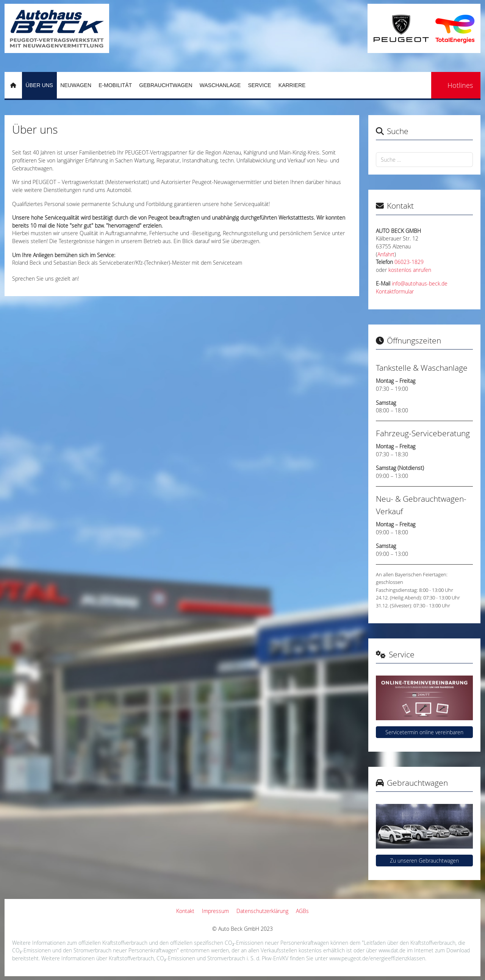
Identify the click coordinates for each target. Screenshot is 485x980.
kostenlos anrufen (410, 270)
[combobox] (424, 160)
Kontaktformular (395, 292)
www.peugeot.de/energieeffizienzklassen (377, 958)
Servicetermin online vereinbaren (424, 732)
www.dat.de (392, 950)
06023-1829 (409, 262)
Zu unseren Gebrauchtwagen (424, 861)
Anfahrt (386, 254)
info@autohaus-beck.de (420, 284)
